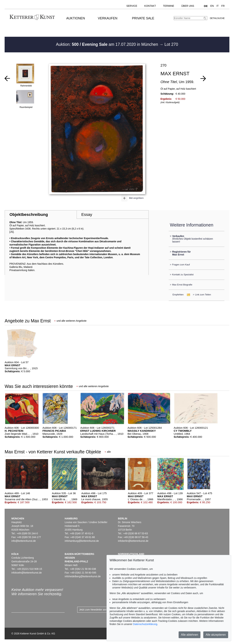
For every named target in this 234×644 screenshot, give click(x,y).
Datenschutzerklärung (145, 624)
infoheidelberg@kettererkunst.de (83, 576)
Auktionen (76, 18)
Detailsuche (217, 18)
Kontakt (150, 6)
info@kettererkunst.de (24, 541)
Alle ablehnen (190, 635)
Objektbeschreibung (29, 215)
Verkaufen (108, 18)
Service (132, 6)
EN (212, 6)
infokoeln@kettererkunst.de (27, 573)
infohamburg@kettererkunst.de (82, 541)
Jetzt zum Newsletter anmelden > (98, 610)
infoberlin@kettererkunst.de (133, 541)
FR (223, 6)
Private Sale (143, 18)
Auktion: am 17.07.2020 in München (108, 44)
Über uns (188, 6)
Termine (169, 6)
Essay (87, 215)
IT (217, 6)
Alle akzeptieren (216, 635)
